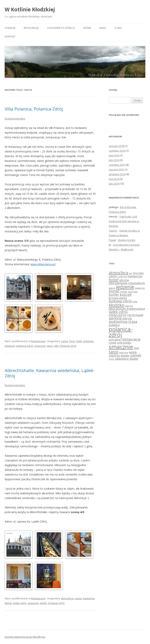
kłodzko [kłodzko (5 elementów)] (117, 305)
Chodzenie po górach (61, 28)
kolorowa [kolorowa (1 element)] (133, 292)
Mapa (103, 28)
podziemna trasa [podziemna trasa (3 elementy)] (123, 322)
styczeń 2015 (116, 169)
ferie (72, 341)
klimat (8, 603)
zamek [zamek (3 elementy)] (136, 355)
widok (43, 603)
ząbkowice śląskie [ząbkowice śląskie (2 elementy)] (126, 359)
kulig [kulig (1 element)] (135, 302)
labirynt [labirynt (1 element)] (129, 306)
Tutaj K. (113, 231)
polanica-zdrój (25, 346)
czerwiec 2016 (117, 151)
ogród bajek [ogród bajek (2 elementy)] (135, 315)
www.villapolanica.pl (43, 264)
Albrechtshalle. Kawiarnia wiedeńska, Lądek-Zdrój (50, 373)
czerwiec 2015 (117, 165)
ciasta (64, 341)
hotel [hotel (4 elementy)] (114, 280)
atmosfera (67, 598)
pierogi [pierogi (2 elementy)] (127, 318)
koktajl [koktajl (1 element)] (124, 292)
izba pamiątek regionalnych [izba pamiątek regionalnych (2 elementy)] (127, 283)
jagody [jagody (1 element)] (112, 288)
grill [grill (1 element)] (125, 276)
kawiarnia (89, 598)
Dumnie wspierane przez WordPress (25, 637)
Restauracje (31, 28)
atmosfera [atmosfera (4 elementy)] (118, 273)
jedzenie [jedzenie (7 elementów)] (125, 287)
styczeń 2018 (116, 146)
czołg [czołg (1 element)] (120, 276)
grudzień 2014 (117, 174)
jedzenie (88, 341)
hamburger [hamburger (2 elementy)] (135, 276)
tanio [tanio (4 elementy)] (114, 352)
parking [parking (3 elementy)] (115, 318)
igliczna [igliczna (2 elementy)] (124, 280)
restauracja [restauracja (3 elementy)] (131, 339)
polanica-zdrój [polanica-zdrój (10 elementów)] (121, 332)
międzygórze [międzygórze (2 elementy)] (118, 315)
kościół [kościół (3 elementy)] (126, 294)
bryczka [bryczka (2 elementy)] (138, 273)
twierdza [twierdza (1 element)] (124, 352)
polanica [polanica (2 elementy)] (114, 325)
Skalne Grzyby (127, 240)
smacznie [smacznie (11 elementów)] (121, 347)
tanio (50, 346)
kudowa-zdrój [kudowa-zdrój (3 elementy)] (120, 301)
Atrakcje (10, 28)
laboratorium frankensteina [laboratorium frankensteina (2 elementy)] (127, 309)
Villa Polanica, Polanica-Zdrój (34, 109)
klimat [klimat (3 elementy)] (114, 291)
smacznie (40, 346)
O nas (118, 28)
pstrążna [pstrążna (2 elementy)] (115, 339)
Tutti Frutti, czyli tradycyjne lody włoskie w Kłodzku (124, 221)
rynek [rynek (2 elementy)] (112, 342)
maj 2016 (114, 155)
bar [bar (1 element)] (131, 273)
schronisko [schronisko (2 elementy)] (124, 342)
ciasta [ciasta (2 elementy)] (113, 276)
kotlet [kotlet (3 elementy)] (114, 294)
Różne (87, 28)
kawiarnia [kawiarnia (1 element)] (140, 288)
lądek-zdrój (20, 603)
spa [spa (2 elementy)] (136, 348)
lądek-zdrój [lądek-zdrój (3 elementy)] (118, 312)
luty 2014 (114, 184)
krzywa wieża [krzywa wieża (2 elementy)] (118, 298)
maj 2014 (114, 179)
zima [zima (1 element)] (111, 359)
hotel (79, 341)
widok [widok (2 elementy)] (133, 352)
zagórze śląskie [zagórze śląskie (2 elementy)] (119, 355)
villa (56, 346)
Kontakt (10, 37)
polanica (10, 346)
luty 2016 (114, 160)
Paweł (112, 240)
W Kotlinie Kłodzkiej (30, 9)
